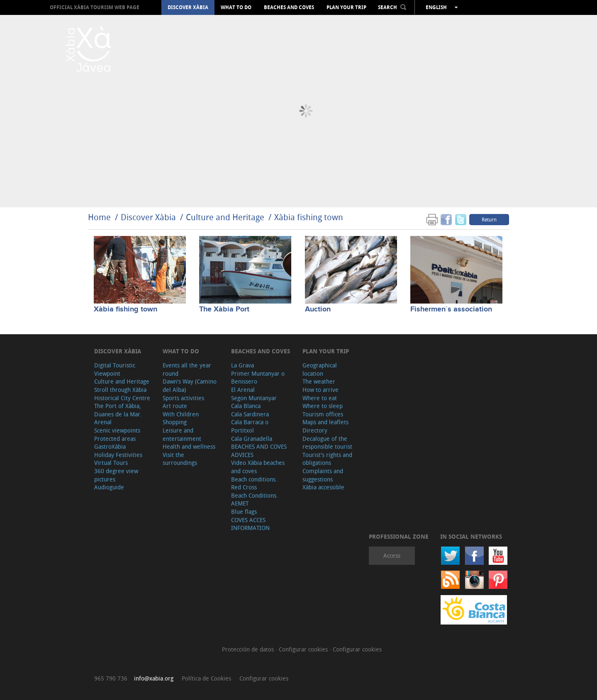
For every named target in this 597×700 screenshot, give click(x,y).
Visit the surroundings (180, 459)
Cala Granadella (252, 439)
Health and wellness (189, 446)
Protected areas (115, 439)
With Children (181, 414)
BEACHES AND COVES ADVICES (259, 451)
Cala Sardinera (250, 414)
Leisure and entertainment (182, 434)
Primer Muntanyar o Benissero (258, 378)
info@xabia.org (154, 678)
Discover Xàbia (188, 7)
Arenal (103, 422)
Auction (318, 309)
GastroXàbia (110, 446)
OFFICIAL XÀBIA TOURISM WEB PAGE (95, 7)
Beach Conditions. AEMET (255, 499)
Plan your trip (346, 7)
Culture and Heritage (225, 217)
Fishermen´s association (451, 309)
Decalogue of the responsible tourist (327, 443)
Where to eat (320, 398)
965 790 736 (111, 678)
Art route (175, 406)
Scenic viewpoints (117, 430)
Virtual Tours (111, 463)
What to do (236, 7)
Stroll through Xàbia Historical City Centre (122, 394)
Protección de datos (249, 649)
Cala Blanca (246, 406)
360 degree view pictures (116, 475)
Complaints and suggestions (323, 475)
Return (489, 219)
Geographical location (320, 369)
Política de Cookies (206, 678)
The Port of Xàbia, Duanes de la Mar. (118, 410)
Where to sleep (323, 406)
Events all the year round (187, 369)
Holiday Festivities (118, 455)
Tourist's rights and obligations (327, 459)
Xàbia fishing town (309, 217)
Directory (315, 430)
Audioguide (109, 487)
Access (392, 555)
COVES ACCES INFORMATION (250, 524)
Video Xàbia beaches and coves (258, 467)
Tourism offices (323, 414)
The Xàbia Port (224, 309)
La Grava (242, 365)
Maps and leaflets (325, 422)
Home (99, 217)
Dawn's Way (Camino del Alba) (190, 385)
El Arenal (243, 390)
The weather (319, 381)
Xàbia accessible (323, 487)
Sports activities (183, 398)
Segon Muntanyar (254, 398)
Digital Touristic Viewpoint (115, 369)
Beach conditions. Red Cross (254, 483)
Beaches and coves (289, 7)
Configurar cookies (304, 649)
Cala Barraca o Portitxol (250, 426)
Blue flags (244, 512)
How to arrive (320, 390)
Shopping (175, 422)
